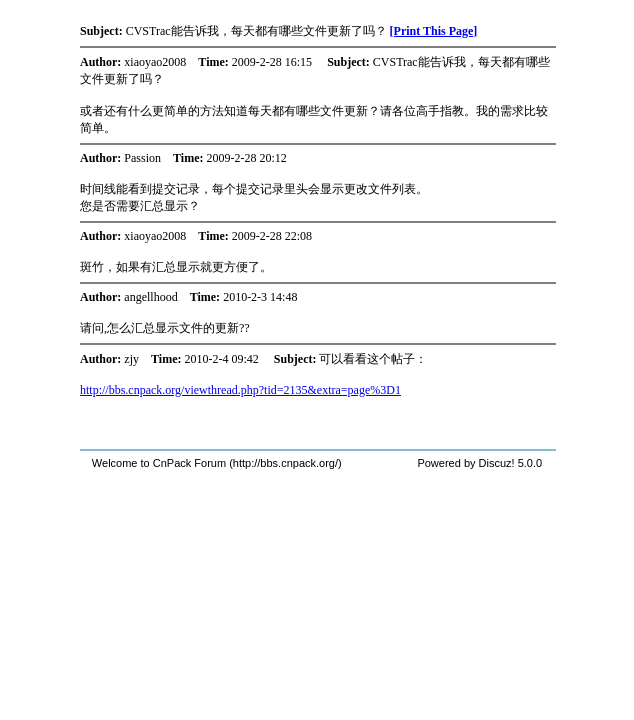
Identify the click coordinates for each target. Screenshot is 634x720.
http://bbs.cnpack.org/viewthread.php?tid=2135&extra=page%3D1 (240, 390)
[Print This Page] (434, 31)
